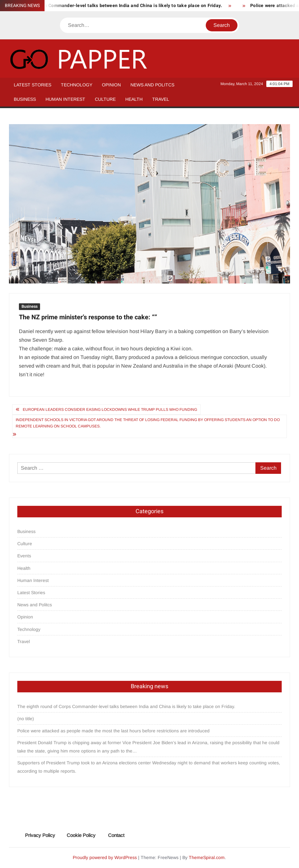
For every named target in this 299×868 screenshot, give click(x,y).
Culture (105, 99)
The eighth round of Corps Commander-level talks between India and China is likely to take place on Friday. (126, 706)
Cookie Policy (81, 835)
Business (25, 99)
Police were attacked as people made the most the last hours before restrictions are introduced (113, 731)
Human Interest (65, 99)
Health (134, 99)
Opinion (111, 85)
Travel (161, 99)
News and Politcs (152, 85)
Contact (116, 835)
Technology (77, 85)
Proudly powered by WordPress (105, 857)
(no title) (26, 719)
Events (24, 556)
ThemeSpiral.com (207, 857)
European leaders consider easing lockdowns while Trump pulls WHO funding (110, 410)
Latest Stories (33, 85)
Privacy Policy (40, 835)
